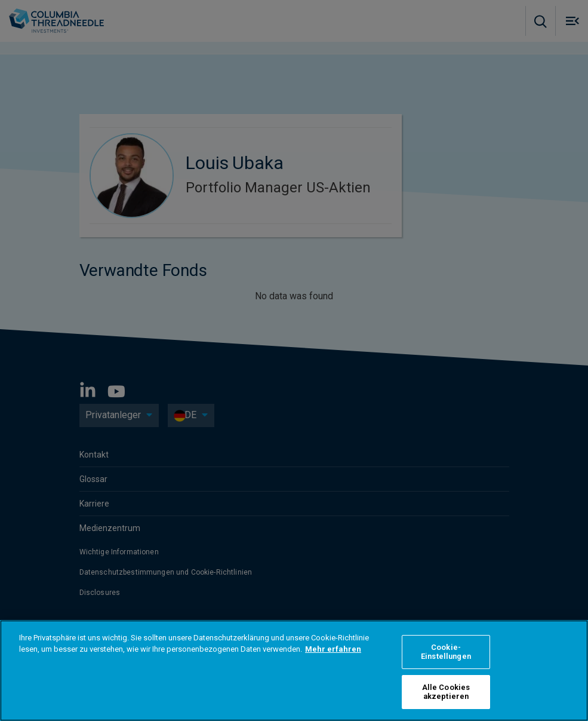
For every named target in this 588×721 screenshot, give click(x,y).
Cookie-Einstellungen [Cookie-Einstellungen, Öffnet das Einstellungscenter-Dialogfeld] (446, 652)
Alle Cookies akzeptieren (446, 692)
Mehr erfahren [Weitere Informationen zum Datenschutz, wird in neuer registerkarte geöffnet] (333, 649)
